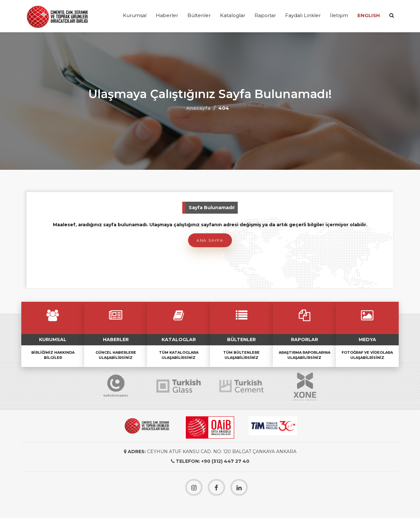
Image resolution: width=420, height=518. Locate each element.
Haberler (167, 15)
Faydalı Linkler (303, 15)
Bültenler (199, 15)
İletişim (339, 15)
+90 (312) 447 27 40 (225, 461)
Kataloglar (233, 15)
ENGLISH (369, 15)
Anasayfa (198, 108)
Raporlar (265, 15)
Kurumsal (135, 15)
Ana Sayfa (210, 240)
